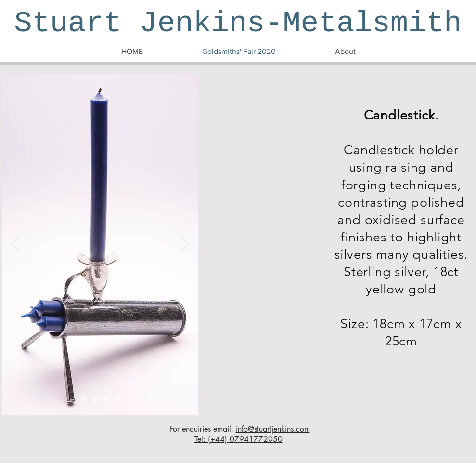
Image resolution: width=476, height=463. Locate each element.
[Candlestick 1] (84, 400)
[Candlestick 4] (118, 400)
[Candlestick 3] (107, 400)
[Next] (184, 245)
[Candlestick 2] (96, 400)
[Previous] (16, 245)
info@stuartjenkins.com (273, 429)
